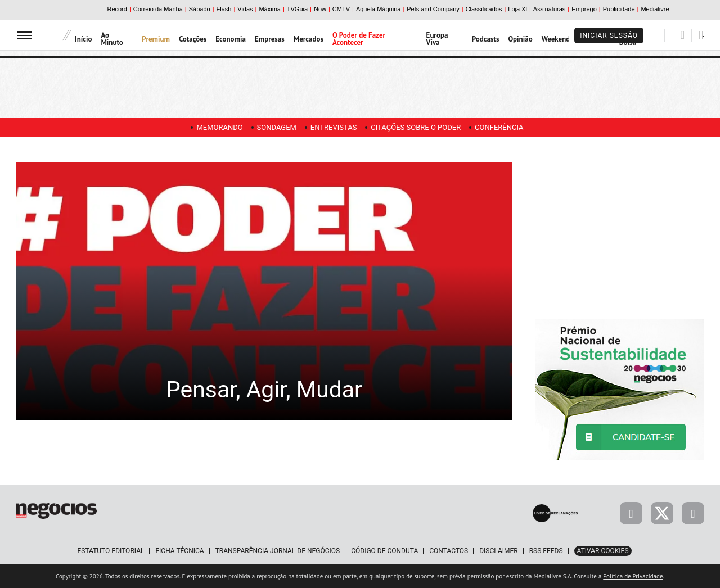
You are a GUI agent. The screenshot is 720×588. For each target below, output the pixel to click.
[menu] (24, 35)
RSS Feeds (546, 551)
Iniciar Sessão (609, 35)
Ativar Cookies (603, 551)
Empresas (270, 39)
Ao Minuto (112, 39)
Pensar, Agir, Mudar (264, 388)
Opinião (520, 39)
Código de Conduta (384, 551)
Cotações (193, 39)
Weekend (556, 39)
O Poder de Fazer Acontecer (359, 39)
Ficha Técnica (179, 551)
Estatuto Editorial (111, 551)
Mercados (309, 39)
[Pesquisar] (683, 35)
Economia (231, 39)
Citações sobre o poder (418, 127)
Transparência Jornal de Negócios (278, 551)
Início (83, 39)
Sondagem (273, 127)
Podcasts (486, 39)
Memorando (214, 127)
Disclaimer (498, 551)
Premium (156, 39)
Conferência (505, 127)
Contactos (449, 551)
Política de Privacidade (633, 576)
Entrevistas (334, 127)
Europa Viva (437, 39)
